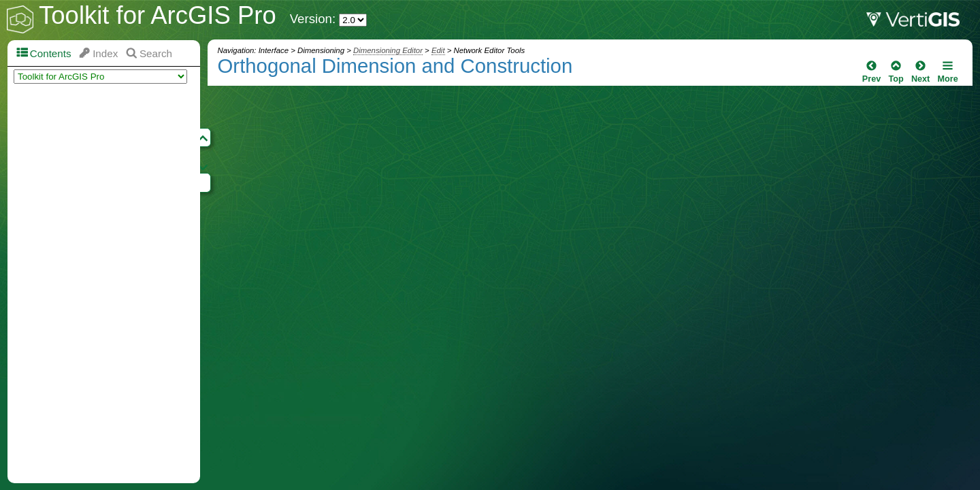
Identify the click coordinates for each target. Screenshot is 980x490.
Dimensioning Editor (388, 50)
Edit (438, 50)
